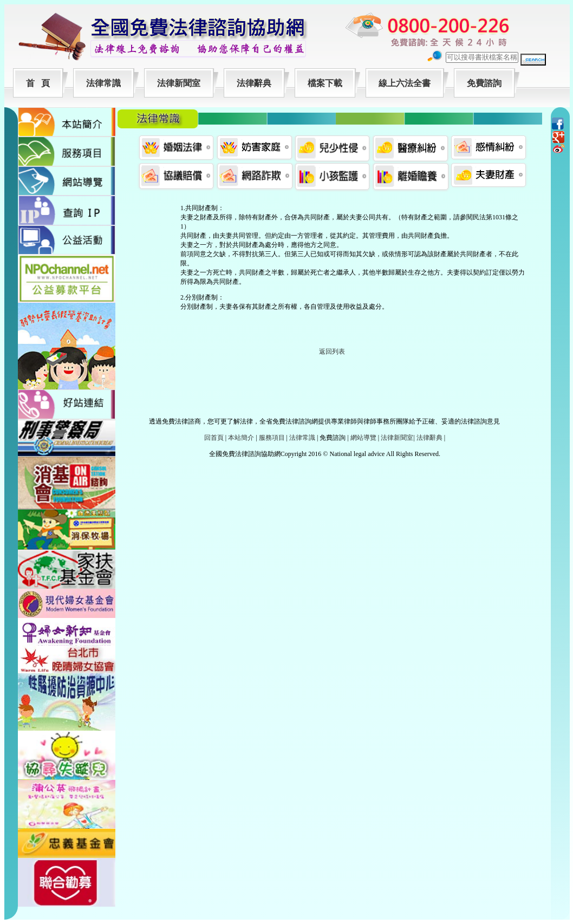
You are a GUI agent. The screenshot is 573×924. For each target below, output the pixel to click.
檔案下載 (325, 83)
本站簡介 (241, 438)
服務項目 (272, 438)
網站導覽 (363, 438)
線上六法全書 (405, 83)
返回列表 (332, 352)
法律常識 (103, 83)
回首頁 (214, 438)
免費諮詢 (484, 83)
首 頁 (38, 83)
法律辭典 (254, 83)
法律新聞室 (179, 83)
